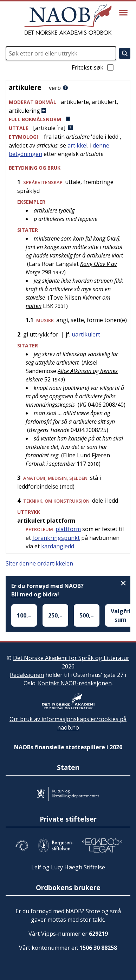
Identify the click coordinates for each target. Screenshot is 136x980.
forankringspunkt (56, 538)
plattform (68, 529)
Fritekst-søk (93, 67)
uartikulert (86, 334)
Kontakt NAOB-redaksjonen (75, 683)
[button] (68, 106)
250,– (55, 615)
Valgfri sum (121, 615)
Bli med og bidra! (35, 594)
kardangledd (58, 546)
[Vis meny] (123, 13)
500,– (87, 615)
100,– (24, 615)
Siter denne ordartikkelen (39, 563)
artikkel (77, 145)
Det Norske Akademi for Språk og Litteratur (71, 658)
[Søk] (125, 53)
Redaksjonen (27, 675)
